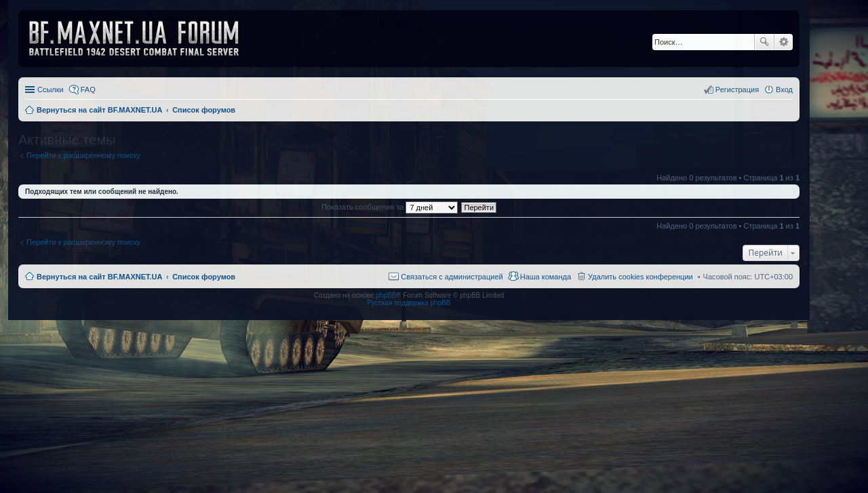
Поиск (764, 42)
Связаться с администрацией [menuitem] (452, 277)
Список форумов (204, 277)
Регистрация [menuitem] (737, 90)
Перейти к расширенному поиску (83, 155)
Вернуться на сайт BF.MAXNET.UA (99, 277)
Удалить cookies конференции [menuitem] (640, 277)
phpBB (386, 295)
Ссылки (51, 90)
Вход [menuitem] (784, 90)
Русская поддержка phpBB (409, 303)
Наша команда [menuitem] (546, 277)
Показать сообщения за (390, 207)
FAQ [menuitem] (88, 90)
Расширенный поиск (784, 42)
